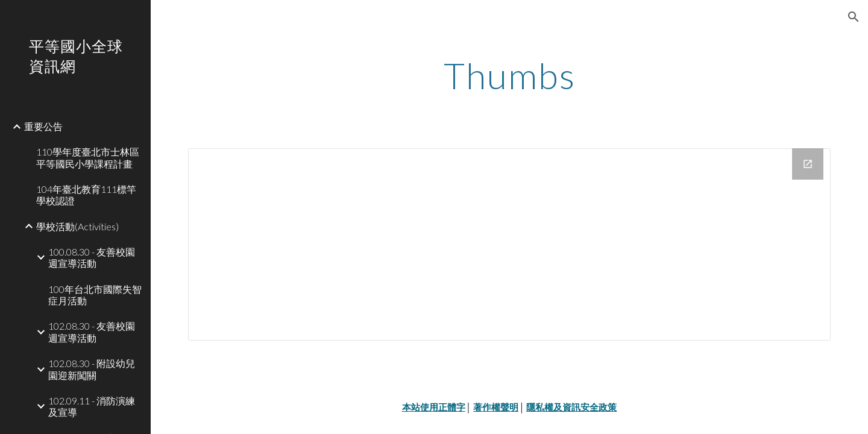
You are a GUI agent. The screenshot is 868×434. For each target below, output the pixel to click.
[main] (510, 75)
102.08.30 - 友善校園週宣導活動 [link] (92, 332)
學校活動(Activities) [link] (77, 226)
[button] (854, 17)
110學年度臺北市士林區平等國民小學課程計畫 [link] (88, 157)
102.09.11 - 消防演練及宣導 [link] (92, 406)
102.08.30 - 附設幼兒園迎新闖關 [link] (92, 369)
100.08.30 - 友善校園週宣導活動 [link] (92, 257)
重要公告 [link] (43, 126)
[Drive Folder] (510, 244)
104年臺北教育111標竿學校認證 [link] (86, 195)
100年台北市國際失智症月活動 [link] (95, 295)
